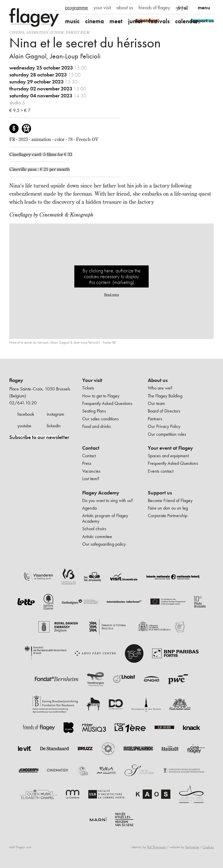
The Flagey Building (165, 396)
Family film (78, 32)
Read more (112, 294)
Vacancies (91, 471)
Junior (57, 32)
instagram (55, 414)
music (72, 21)
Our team (156, 403)
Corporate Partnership (168, 516)
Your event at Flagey (170, 448)
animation (37, 32)
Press (87, 463)
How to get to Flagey (101, 396)
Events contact (161, 471)
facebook (26, 414)
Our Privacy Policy (164, 426)
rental (181, 8)
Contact (91, 448)
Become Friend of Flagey (170, 500)
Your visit (92, 380)
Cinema (17, 32)
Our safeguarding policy (104, 544)
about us (125, 8)
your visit (102, 8)
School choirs (94, 529)
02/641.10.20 (23, 403)
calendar (187, 21)
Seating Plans (94, 411)
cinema (95, 21)
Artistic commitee (97, 536)
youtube (24, 426)
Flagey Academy (101, 493)
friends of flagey (154, 8)
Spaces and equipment (168, 456)
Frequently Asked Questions (107, 403)
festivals (159, 21)
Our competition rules (167, 434)
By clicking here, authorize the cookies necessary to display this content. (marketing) (111, 276)
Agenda (89, 508)
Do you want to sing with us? (108, 500)
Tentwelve (192, 847)
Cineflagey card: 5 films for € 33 (41, 154)
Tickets (88, 388)
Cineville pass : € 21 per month (39, 169)
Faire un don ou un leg (168, 508)
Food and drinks (97, 426)
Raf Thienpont (157, 847)
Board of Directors (164, 411)
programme (77, 8)
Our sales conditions (100, 419)
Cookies (208, 847)
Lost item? (91, 479)
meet (116, 21)
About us (158, 380)
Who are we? (160, 388)
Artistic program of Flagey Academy (105, 518)
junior (136, 21)
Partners (155, 419)
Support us (160, 493)
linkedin (54, 426)
